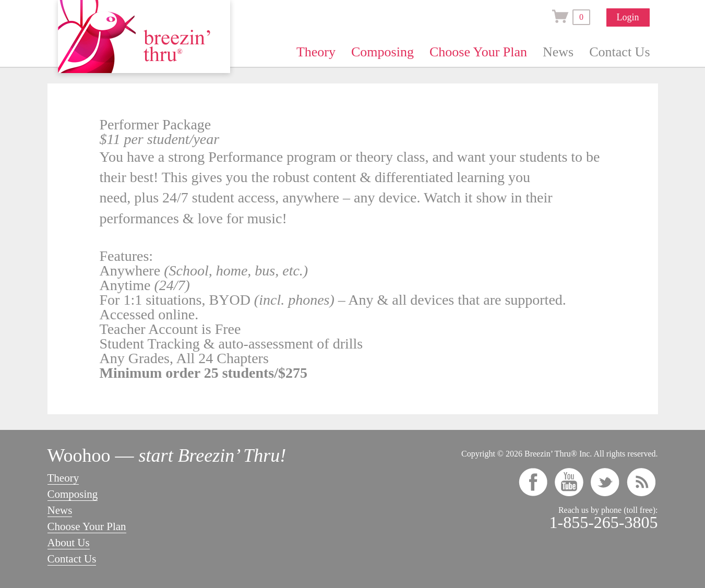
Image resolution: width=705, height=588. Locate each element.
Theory (316, 52)
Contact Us (619, 52)
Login (628, 17)
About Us (69, 543)
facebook (533, 482)
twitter (605, 482)
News (558, 52)
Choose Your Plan (478, 52)
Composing (383, 52)
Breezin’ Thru (144, 37)
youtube (569, 482)
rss (641, 482)
